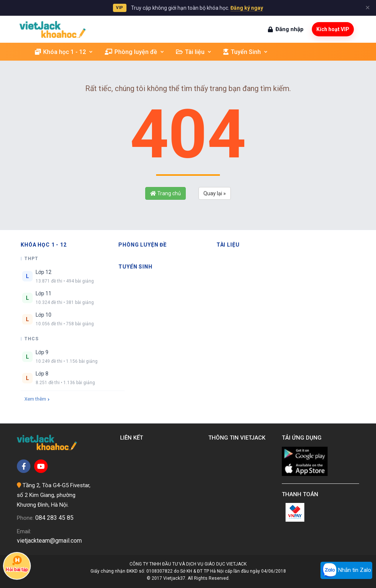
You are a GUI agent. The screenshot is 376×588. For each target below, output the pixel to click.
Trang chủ (165, 193)
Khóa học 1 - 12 (64, 52)
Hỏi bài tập (17, 564)
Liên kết (133, 438)
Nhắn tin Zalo (346, 570)
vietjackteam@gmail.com (49, 541)
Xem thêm (37, 399)
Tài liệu (194, 52)
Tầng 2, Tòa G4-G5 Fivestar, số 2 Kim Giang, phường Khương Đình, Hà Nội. (54, 495)
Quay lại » (215, 193)
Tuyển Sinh (246, 52)
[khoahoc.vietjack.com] (53, 29)
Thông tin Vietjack (238, 438)
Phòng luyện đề (135, 52)
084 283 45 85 (54, 518)
